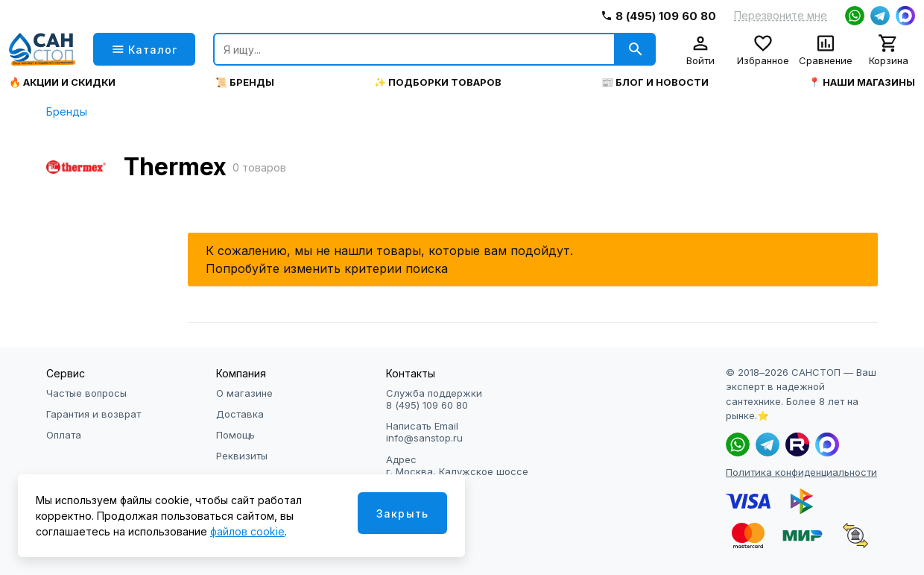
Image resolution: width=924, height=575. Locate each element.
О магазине (244, 393)
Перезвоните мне (781, 16)
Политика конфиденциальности (801, 472)
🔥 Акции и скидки (62, 82)
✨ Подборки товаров (438, 82)
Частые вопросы (86, 393)
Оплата (64, 435)
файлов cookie (247, 531)
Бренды (67, 111)
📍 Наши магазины (862, 82)
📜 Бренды (245, 82)
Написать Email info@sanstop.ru (424, 432)
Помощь (235, 435)
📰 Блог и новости (655, 82)
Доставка (240, 414)
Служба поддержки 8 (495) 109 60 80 (434, 399)
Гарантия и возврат (94, 414)
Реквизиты (242, 456)
